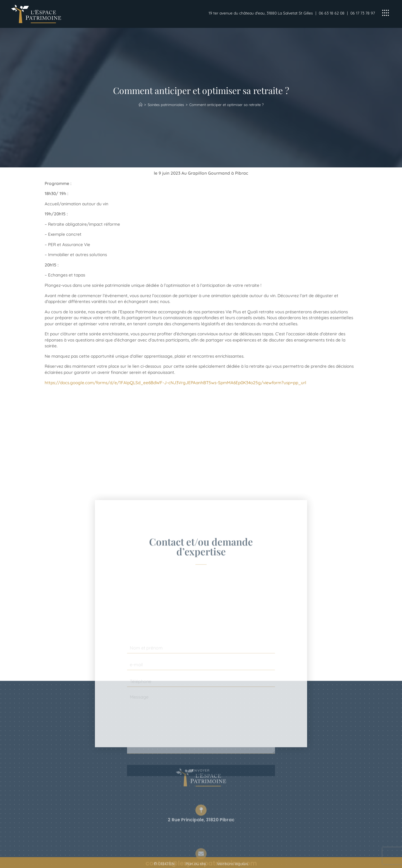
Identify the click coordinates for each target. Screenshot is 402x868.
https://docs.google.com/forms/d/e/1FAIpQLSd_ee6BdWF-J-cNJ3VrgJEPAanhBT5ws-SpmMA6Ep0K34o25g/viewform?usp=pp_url (175, 383)
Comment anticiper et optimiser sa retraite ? (226, 105)
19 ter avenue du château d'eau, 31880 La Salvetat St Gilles (261, 13)
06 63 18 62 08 (332, 13)
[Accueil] (141, 105)
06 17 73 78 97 (363, 13)
